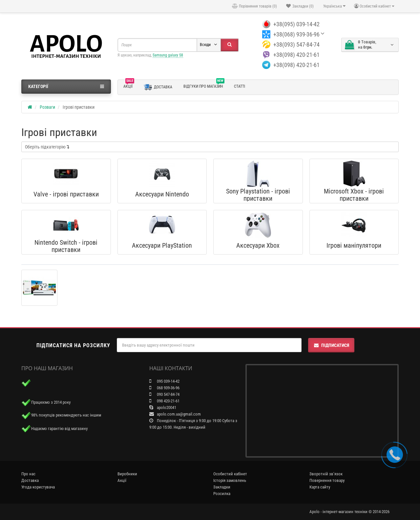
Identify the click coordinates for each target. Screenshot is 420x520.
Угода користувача (38, 487)
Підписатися (331, 345)
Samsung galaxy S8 (168, 55)
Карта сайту (320, 487)
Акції (129, 85)
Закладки (222, 487)
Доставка (158, 87)
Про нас (28, 474)
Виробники (127, 474)
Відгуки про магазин (204, 85)
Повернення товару (327, 480)
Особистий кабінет (230, 474)
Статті (240, 86)
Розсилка (222, 494)
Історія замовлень (230, 480)
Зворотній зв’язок (326, 474)
